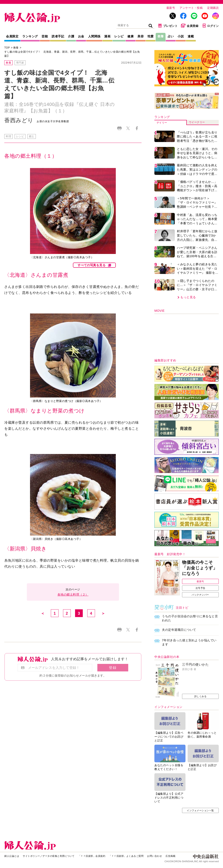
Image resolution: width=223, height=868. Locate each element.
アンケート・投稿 (191, 8)
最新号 (171, 8)
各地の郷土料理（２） (73, 594)
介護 (71, 36)
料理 (8, 136)
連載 (191, 36)
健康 (130, 36)
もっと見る (188, 297)
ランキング (30, 36)
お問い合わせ (154, 856)
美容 (141, 36)
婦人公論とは (12, 856)
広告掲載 (170, 856)
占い (171, 36)
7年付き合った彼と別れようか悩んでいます (189, 642)
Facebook (137, 128)
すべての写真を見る (92, 265)
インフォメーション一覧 (200, 810)
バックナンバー (200, 595)
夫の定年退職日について (179, 630)
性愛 (151, 36)
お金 (81, 36)
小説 (181, 36)
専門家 (20, 63)
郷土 (32, 136)
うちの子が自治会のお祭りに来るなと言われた (190, 618)
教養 (161, 36)
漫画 (107, 36)
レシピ (119, 36)
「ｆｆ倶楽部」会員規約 (92, 856)
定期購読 (213, 8)
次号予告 (200, 588)
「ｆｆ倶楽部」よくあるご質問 (126, 856)
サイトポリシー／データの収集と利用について (49, 856)
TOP (7, 48)
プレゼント (168, 26)
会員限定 (12, 36)
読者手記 (58, 36)
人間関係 (94, 36)
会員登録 (190, 26)
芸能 (45, 36)
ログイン (210, 26)
